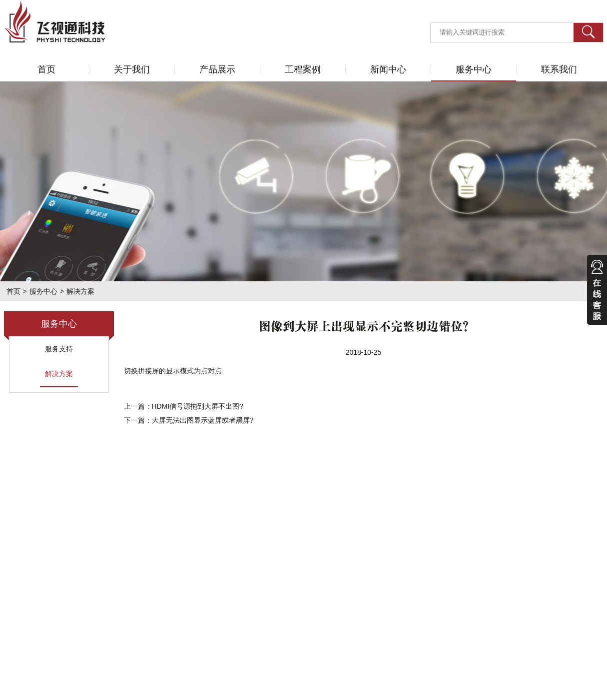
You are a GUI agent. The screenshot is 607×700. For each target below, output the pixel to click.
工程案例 (303, 69)
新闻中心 (388, 69)
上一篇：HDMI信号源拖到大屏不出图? (184, 406)
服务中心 (474, 69)
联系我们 (559, 69)
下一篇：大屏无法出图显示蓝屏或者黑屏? (189, 420)
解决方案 (59, 374)
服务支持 (59, 349)
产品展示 (217, 69)
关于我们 (132, 69)
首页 (46, 69)
